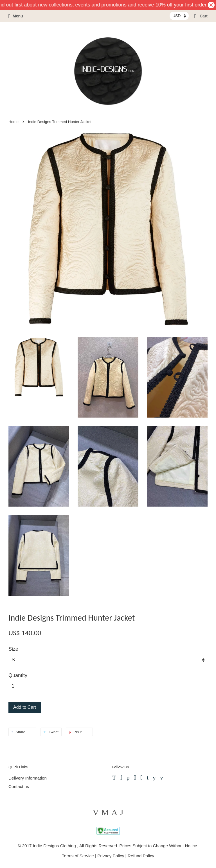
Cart (201, 16)
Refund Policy (141, 856)
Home (13, 122)
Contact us (19, 786)
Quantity (18, 675)
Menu (16, 16)
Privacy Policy (111, 856)
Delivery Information (28, 778)
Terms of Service (78, 856)
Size (13, 649)
